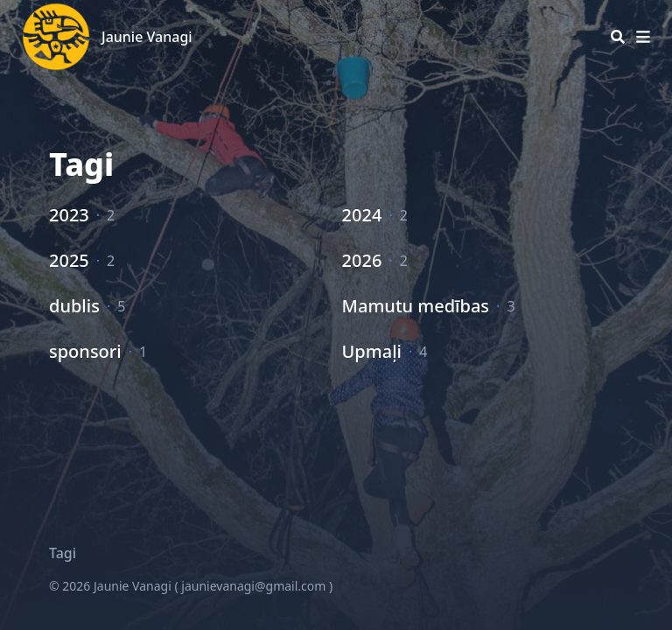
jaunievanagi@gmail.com (253, 586)
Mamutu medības (416, 306)
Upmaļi (372, 351)
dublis (74, 306)
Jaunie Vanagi (147, 37)
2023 (69, 215)
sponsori (85, 351)
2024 (362, 215)
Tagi (63, 553)
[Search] (618, 37)
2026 (362, 260)
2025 (69, 260)
